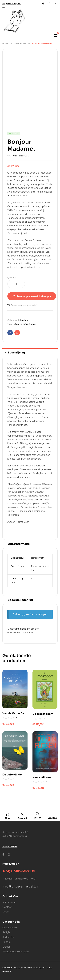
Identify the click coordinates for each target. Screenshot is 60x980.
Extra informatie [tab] (19, 544)
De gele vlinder (13, 775)
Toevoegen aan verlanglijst (24, 305)
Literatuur (20, 43)
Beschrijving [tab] (16, 353)
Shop (8, 818)
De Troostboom (43, 714)
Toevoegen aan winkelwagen (34, 296)
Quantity (12, 277)
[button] (12, 3)
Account (22, 818)
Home (5, 43)
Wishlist (52, 818)
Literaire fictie (21, 324)
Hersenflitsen (42, 777)
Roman (33, 324)
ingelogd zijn (23, 629)
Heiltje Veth (38, 558)
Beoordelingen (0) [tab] (20, 600)
